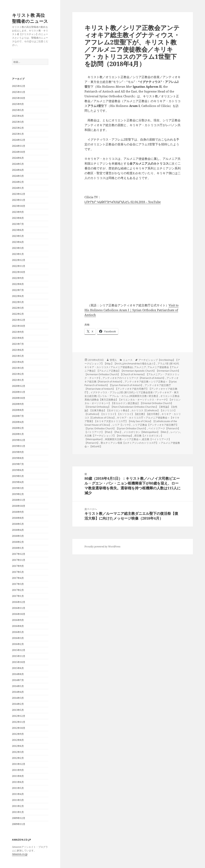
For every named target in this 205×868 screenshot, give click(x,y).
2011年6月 (18, 782)
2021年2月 (18, 374)
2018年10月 (19, 506)
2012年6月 (18, 746)
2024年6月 (18, 158)
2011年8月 (18, 776)
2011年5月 (18, 788)
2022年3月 (18, 308)
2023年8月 (18, 218)
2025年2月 (18, 128)
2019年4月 (18, 482)
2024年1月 (18, 188)
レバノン (175, 432)
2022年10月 (19, 272)
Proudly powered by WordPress (102, 547)
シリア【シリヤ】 (122, 425)
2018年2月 (18, 542)
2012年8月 (18, 740)
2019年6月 (18, 470)
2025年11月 (19, 92)
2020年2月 (18, 428)
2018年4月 (18, 530)
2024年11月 (19, 146)
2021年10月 (19, 326)
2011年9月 (18, 770)
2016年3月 (18, 638)
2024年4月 (18, 170)
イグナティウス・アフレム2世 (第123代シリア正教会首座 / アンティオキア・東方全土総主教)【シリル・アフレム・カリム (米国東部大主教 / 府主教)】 (132, 394)
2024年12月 (19, 140)
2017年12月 (19, 554)
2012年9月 (18, 734)
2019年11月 (19, 446)
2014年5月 (18, 686)
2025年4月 (18, 116)
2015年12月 (19, 650)
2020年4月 (18, 422)
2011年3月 (18, 800)
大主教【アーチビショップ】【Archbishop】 (109, 436)
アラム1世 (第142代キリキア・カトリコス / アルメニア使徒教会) (132, 365)
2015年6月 (18, 668)
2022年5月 (18, 302)
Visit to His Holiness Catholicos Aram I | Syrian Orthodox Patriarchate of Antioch (132, 310)
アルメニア (140, 367)
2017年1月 (18, 596)
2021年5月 (18, 356)
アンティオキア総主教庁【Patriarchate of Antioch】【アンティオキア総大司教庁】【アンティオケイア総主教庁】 (131, 389)
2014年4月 (18, 692)
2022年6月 (18, 296)
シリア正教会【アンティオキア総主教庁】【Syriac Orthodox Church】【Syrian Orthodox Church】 (131, 427)
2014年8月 (18, 674)
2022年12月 (19, 260)
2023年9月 (18, 212)
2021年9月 (18, 332)
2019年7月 (18, 464)
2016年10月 (19, 614)
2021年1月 (18, 380)
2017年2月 (18, 590)
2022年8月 (18, 284)
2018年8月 (18, 518)
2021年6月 (18, 350)
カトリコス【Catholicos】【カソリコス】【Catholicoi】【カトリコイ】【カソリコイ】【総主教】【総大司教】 (131, 412)
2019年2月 (18, 494)
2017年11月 (19, 560)
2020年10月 (19, 398)
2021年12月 (19, 320)
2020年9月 (18, 404)
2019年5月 (18, 476)
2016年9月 (18, 620)
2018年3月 (18, 536)
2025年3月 (18, 122)
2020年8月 (18, 410)
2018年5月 (18, 524)
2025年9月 (18, 104)
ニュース (128, 360)
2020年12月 (19, 386)
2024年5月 (18, 164)
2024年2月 (18, 182)
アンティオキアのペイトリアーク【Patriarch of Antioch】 (134, 378)
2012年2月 (18, 758)
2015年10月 (19, 662)
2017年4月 (18, 578)
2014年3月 (18, 698)
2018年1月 (18, 548)
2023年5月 (18, 236)
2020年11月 (19, 392)
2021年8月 (18, 338)
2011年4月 (18, 794)
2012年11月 (19, 722)
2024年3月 (18, 176)
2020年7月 (18, 416)
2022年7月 (18, 290)
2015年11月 (19, 656)
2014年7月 (18, 680)
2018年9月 (18, 512)
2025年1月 (18, 134)
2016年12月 (19, 602)
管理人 (113, 360)
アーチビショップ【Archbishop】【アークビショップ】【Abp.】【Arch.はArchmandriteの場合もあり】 (132, 362)
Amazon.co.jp (20, 854)
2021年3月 (18, 368)
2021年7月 (18, 344)
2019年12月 (19, 440)
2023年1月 (18, 254)
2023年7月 (18, 224)
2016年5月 (18, 632)
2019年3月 (18, 488)
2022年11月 (19, 266)
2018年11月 (19, 500)
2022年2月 (18, 314)
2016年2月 (18, 644)
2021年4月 (18, 362)
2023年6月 (18, 230)
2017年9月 (18, 566)
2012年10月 (19, 728)
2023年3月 (18, 248)
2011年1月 (18, 812)
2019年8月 (18, 458)
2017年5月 (18, 572)
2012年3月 (18, 752)
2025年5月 (18, 110)
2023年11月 (19, 200)
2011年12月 (19, 764)
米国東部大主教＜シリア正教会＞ (123, 439)
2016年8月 (18, 626)
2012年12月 (19, 716)
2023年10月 (19, 206)
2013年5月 (18, 710)
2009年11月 (19, 824)
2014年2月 (18, 704)
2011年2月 (18, 806)
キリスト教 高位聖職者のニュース (30, 18)
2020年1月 (18, 434)
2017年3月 (18, 584)
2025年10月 (19, 98)
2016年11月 (19, 608)
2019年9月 (18, 452)
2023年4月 (18, 242)
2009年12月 (19, 818)
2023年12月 (19, 194)
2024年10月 (19, 152)
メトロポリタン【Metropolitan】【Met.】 (146, 432)
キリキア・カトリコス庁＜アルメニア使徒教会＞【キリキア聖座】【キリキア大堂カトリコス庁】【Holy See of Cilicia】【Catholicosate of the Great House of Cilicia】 (132, 421)
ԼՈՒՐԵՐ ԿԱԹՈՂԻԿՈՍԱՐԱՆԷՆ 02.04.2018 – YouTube (123, 202)
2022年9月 (18, 278)
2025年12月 (19, 86)
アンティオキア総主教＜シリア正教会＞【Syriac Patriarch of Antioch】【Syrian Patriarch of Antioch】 (131, 383)
